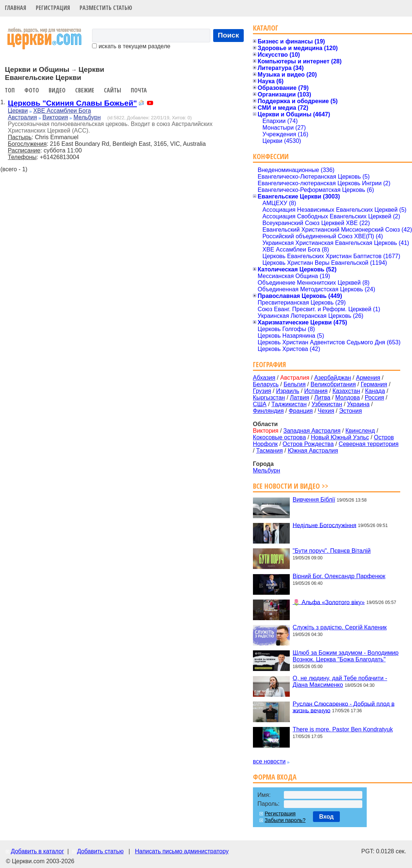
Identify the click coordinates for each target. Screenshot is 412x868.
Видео (57, 90)
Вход (327, 817)
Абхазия (264, 378)
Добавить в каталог (37, 851)
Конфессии (271, 156)
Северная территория (369, 444)
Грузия (262, 391)
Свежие (85, 90)
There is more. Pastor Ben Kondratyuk (343, 729)
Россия (374, 398)
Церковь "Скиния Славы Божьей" (72, 103)
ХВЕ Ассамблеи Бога (62, 111)
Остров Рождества (308, 444)
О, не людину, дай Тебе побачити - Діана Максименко (340, 681)
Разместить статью (106, 8)
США (260, 404)
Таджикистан (289, 404)
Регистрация (53, 8)
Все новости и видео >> (291, 486)
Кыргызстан (269, 398)
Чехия (326, 411)
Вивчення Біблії (314, 500)
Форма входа (275, 777)
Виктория (55, 117)
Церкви (18, 111)
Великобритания (333, 384)
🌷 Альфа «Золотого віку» (329, 602)
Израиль (288, 391)
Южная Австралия (313, 451)
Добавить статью (100, 851)
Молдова (347, 398)
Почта (139, 90)
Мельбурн (87, 117)
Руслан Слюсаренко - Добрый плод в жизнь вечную (344, 707)
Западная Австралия (312, 431)
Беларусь (266, 384)
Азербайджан (332, 378)
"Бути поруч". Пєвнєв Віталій (332, 551)
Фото (32, 90)
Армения (368, 378)
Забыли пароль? (285, 820)
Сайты (112, 90)
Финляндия (268, 411)
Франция (301, 411)
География (270, 364)
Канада (375, 391)
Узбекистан (327, 404)
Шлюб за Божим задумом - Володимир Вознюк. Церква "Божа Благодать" (346, 656)
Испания (316, 391)
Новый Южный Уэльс (340, 437)
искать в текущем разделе (131, 46)
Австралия (22, 117)
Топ (10, 90)
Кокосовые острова (279, 437)
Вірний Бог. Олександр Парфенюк (339, 576)
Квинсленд (360, 431)
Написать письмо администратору (182, 851)
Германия (374, 384)
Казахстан (346, 391)
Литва (322, 398)
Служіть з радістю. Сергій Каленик (340, 627)
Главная (15, 8)
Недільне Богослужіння (325, 525)
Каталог (266, 28)
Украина (358, 404)
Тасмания (270, 451)
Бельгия (295, 384)
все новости (269, 761)
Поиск (229, 35)
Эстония (351, 411)
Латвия (299, 398)
